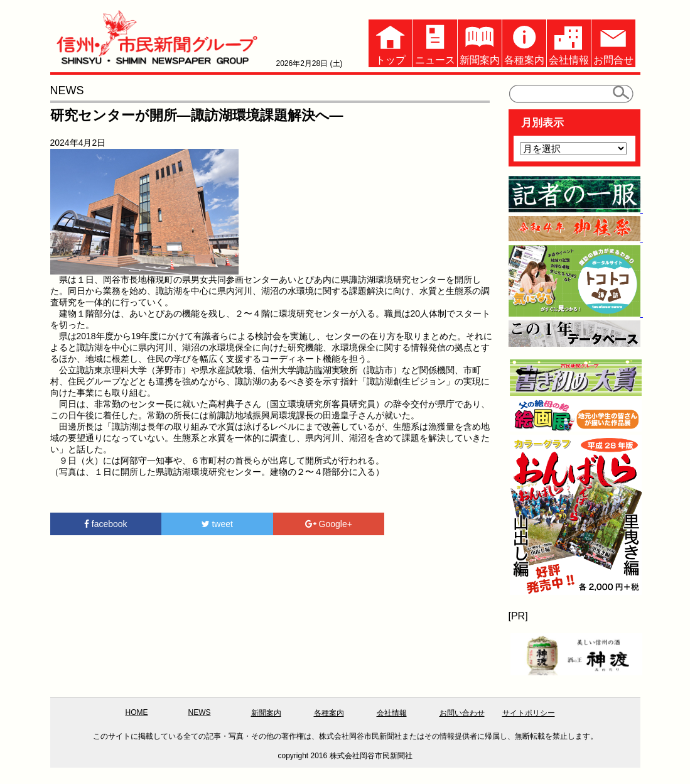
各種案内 (524, 42)
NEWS (200, 712)
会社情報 (569, 42)
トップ (391, 42)
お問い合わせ (462, 713)
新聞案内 (480, 42)
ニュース (435, 42)
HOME (137, 712)
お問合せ (613, 42)
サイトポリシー (529, 713)
